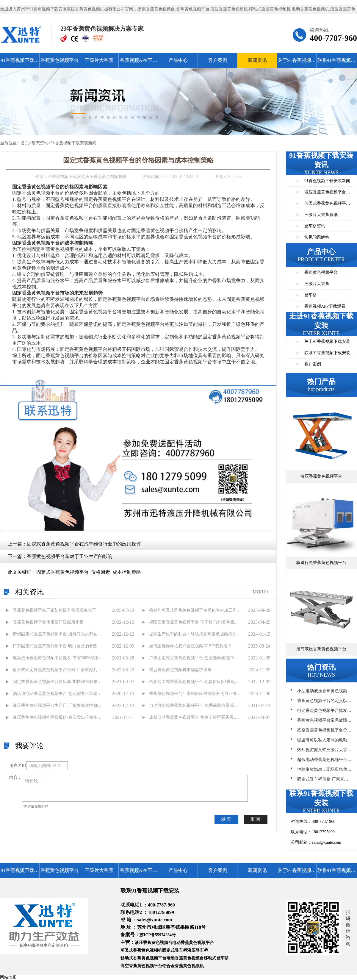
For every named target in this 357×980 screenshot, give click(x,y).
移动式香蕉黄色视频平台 (143, 958)
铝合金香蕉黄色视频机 (183, 966)
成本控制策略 (127, 572)
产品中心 (178, 60)
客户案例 (218, 60)
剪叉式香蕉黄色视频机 (141, 950)
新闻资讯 (257, 60)
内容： (15, 777)
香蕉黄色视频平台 (59, 60)
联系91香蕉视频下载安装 (336, 63)
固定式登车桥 (175, 950)
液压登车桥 (198, 950)
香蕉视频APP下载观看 (138, 63)
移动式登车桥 (216, 958)
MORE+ (261, 592)
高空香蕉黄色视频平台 (141, 966)
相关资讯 (29, 592)
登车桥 (311, 295)
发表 (226, 819)
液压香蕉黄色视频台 (154, 943)
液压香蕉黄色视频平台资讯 (327, 194)
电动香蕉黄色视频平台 (193, 943)
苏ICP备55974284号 (158, 935)
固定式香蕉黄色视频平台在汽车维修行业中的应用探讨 (84, 544)
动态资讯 (40, 143)
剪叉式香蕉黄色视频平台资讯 (327, 205)
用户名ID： (18, 766)
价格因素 (101, 572)
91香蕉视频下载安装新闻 (73, 143)
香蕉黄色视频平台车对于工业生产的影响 (70, 556)
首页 (25, 143)
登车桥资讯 (315, 226)
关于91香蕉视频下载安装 (297, 63)
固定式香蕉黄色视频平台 (62, 572)
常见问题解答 (317, 237)
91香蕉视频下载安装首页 (20, 63)
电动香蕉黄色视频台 (185, 958)
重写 (256, 819)
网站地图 (8, 977)
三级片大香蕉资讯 (321, 215)
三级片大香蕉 (99, 60)
